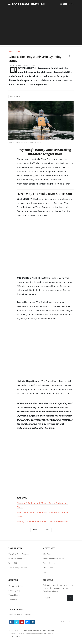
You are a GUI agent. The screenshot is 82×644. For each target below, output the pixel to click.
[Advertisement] (41, 27)
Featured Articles (16, 586)
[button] (9, 4)
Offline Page (48, 568)
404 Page (47, 554)
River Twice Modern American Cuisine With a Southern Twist (43, 514)
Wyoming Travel (15, 96)
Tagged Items (14, 595)
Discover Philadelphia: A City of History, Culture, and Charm (42, 505)
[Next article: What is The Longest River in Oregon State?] (47, 530)
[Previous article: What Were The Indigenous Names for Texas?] (35, 530)
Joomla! (12, 634)
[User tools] (71, 56)
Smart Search (49, 563)
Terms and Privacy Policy (53, 559)
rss (44, 572)
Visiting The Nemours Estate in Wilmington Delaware (42, 521)
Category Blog (14, 591)
